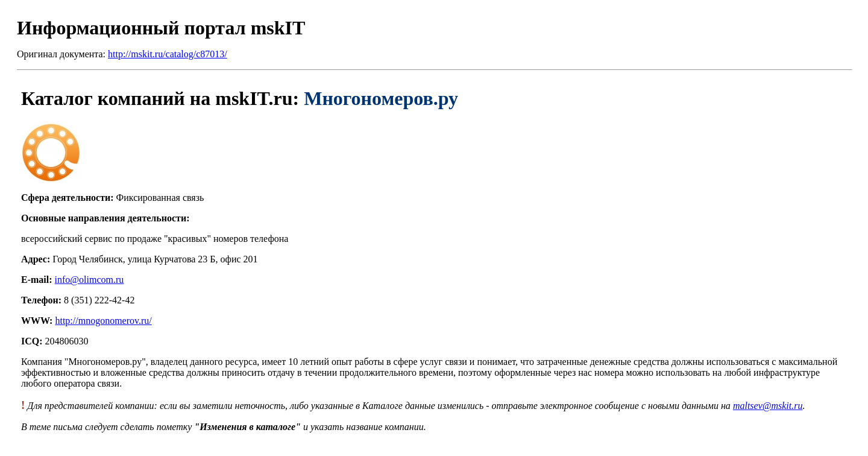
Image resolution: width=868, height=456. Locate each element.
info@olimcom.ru (90, 280)
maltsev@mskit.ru (768, 406)
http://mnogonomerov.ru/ (103, 321)
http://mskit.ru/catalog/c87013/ (168, 54)
